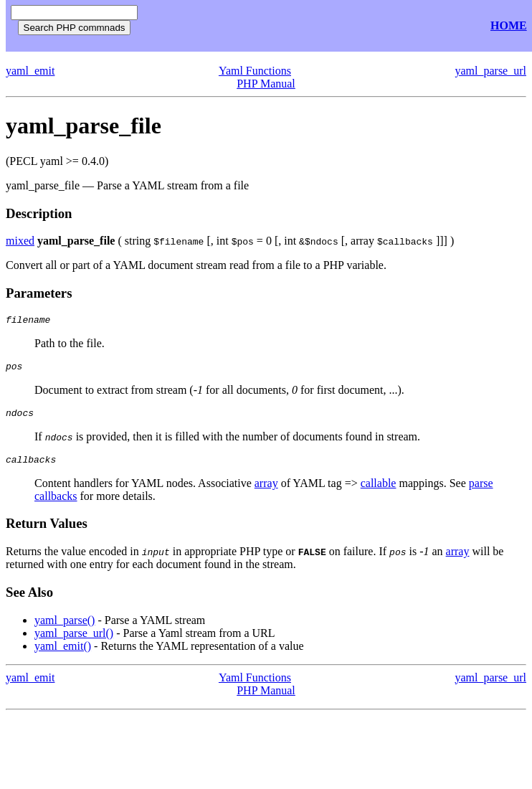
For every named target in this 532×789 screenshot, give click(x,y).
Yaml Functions (255, 71)
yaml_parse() (65, 629)
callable (379, 492)
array (266, 492)
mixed (20, 241)
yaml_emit (30, 71)
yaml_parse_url (490, 71)
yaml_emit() (63, 655)
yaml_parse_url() (74, 642)
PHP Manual (266, 84)
